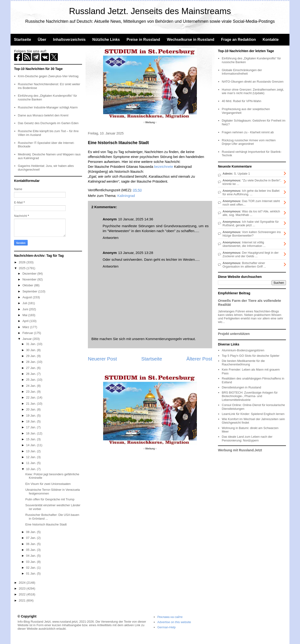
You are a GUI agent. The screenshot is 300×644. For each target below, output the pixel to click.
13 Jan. (31, 451)
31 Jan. (31, 344)
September (30, 291)
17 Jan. (31, 427)
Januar (28, 339)
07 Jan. (31, 538)
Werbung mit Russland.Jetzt (240, 450)
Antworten (111, 238)
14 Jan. (31, 445)
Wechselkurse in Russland (191, 40)
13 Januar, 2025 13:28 (136, 253)
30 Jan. (31, 350)
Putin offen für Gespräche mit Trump (50, 499)
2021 (23, 600)
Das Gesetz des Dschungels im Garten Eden (48, 123)
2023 (23, 588)
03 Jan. (31, 562)
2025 (23, 268)
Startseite (22, 40)
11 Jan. (31, 463)
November (30, 279)
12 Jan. (31, 457)
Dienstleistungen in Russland (241, 387)
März (26, 327)
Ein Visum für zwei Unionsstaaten (48, 484)
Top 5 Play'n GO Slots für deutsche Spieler (251, 356)
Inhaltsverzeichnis (69, 40)
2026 (23, 262)
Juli (25, 303)
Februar (28, 333)
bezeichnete (164, 167)
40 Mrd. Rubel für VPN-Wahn (242, 101)
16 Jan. (31, 433)
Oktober (28, 285)
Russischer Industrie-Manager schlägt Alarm (48, 107)
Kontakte (270, 40)
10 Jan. (31, 469)
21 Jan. (31, 404)
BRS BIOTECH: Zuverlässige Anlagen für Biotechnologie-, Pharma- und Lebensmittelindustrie (250, 396)
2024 (23, 583)
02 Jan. (31, 568)
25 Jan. (31, 380)
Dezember (30, 274)
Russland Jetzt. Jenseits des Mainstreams (150, 11)
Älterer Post (199, 359)
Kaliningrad (126, 196)
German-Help (166, 627)
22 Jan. (31, 397)
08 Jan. (31, 532)
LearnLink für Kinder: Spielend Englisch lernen (253, 414)
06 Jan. (31, 544)
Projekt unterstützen (234, 334)
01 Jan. (31, 573)
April (26, 321)
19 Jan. (31, 416)
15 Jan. (31, 439)
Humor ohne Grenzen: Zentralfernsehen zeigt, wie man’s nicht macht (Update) (253, 91)
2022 (23, 594)
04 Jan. (31, 556)
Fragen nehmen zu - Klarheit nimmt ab (248, 132)
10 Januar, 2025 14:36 (136, 219)
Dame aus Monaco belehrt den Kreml (43, 115)
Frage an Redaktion (238, 40)
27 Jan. (31, 368)
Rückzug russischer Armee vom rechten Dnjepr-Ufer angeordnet (249, 142)
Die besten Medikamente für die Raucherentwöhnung (243, 363)
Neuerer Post (102, 359)
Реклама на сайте (170, 617)
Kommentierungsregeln (164, 339)
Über (42, 40)
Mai (25, 315)
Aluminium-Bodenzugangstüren (243, 350)
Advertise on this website (174, 622)
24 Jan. (31, 386)
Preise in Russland (143, 40)
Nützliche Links (106, 40)
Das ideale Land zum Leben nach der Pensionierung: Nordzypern (247, 439)
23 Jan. (31, 392)
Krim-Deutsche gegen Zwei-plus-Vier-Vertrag (48, 76)
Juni (26, 309)
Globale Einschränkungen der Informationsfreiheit (242, 72)
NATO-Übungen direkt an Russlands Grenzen (253, 82)
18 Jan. (31, 421)
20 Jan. (31, 409)
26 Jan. (31, 374)
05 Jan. (31, 550)
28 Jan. (31, 362)
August (28, 297)
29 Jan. (31, 356)
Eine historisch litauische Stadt (46, 524)
